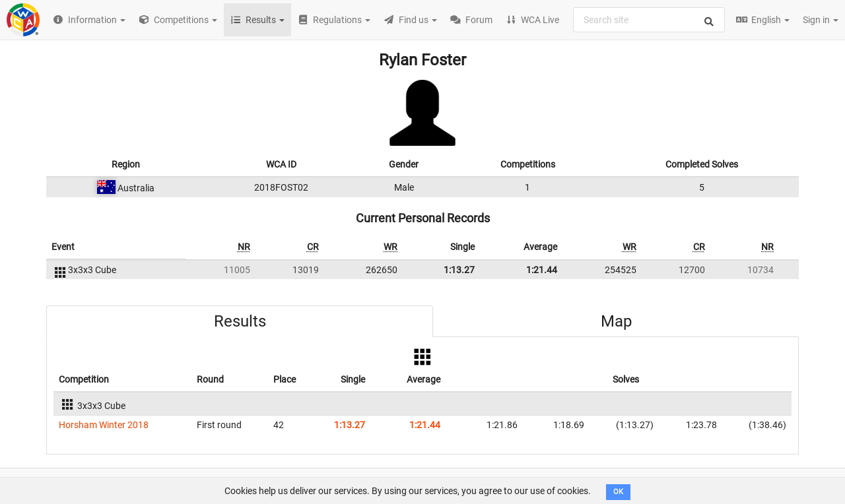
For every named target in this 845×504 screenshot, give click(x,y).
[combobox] (649, 20)
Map (616, 321)
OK (618, 492)
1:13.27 (459, 270)
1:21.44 (542, 270)
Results (240, 321)
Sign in (821, 20)
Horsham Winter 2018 (104, 425)
